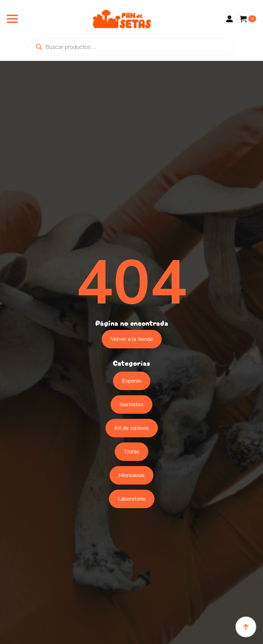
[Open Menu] (12, 19)
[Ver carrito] (248, 19)
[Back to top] (246, 627)
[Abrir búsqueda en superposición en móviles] (131, 47)
